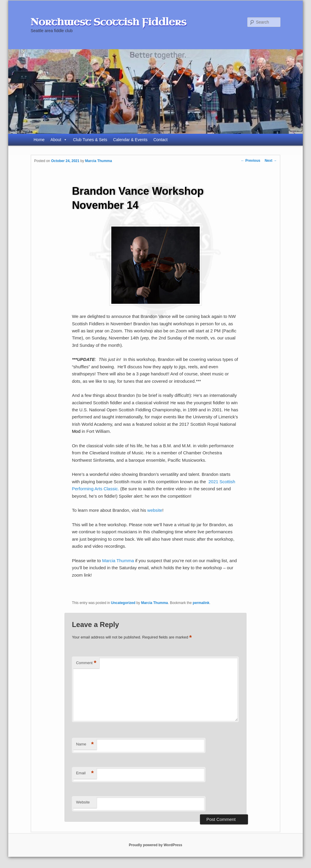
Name (85, 744)
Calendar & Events (130, 140)
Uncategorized (123, 603)
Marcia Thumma (99, 161)
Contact (161, 140)
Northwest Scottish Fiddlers (109, 22)
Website (83, 802)
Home (39, 140)
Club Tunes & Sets (90, 140)
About (59, 140)
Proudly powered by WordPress (155, 845)
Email (85, 773)
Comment (86, 663)
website (155, 510)
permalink (201, 603)
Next (271, 161)
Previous (251, 161)
